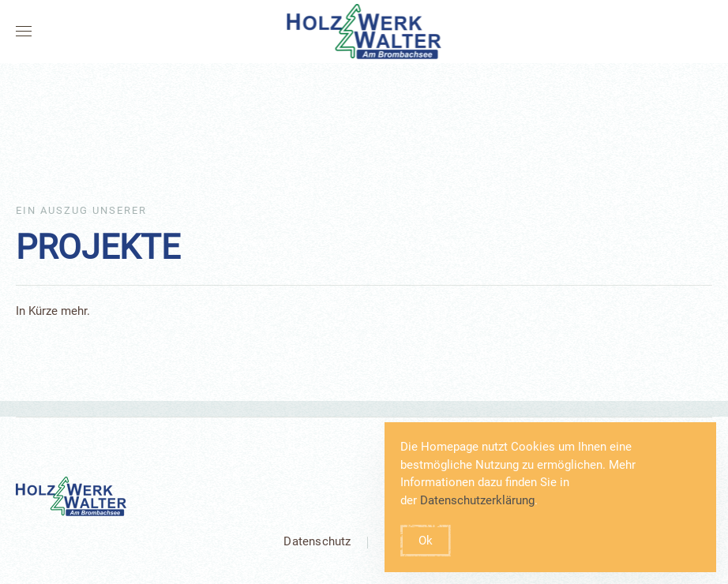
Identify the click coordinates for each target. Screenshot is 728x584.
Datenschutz (317, 541)
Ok (426, 541)
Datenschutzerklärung (477, 500)
